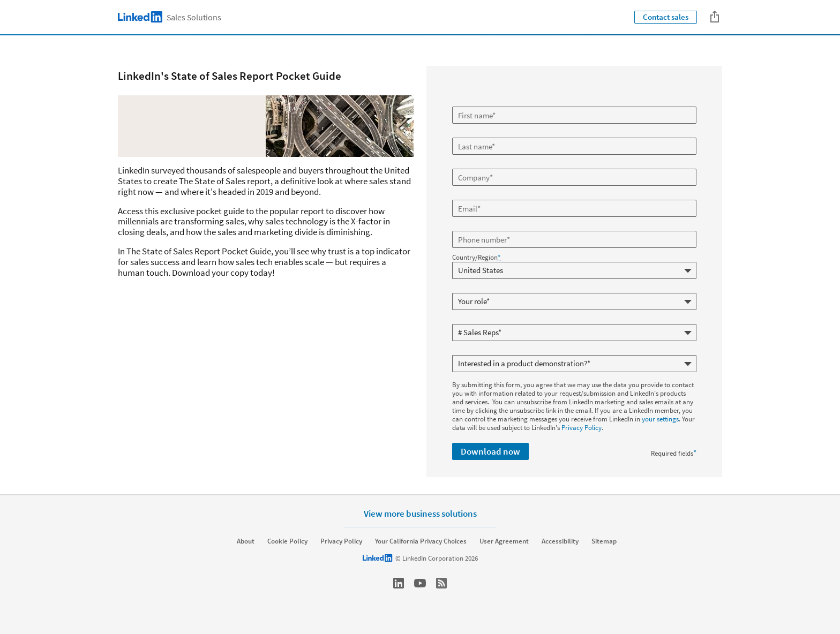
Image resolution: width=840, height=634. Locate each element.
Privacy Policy (582, 428)
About (246, 541)
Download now (490, 451)
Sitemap (604, 541)
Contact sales (666, 17)
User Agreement (504, 541)
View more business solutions (420, 513)
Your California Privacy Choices (421, 541)
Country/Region (476, 258)
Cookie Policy (287, 541)
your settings (660, 419)
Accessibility (560, 541)
